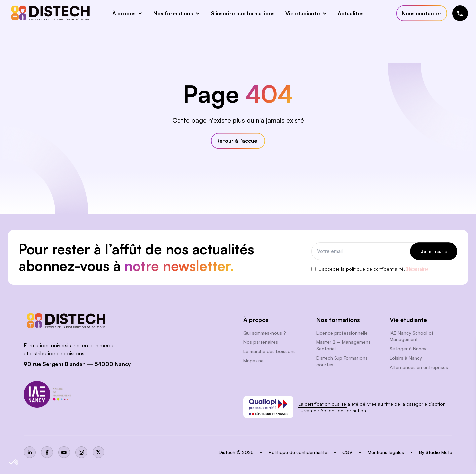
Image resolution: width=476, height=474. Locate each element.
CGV (348, 452)
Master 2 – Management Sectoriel (343, 345)
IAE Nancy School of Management (412, 336)
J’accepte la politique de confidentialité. (374, 269)
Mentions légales (386, 452)
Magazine (254, 360)
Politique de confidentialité (299, 452)
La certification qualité (323, 404)
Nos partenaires (261, 342)
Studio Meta (439, 452)
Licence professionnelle (342, 333)
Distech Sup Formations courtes (342, 361)
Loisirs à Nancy (406, 358)
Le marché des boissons (269, 351)
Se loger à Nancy (408, 349)
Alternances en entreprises (419, 367)
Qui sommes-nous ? (265, 333)
